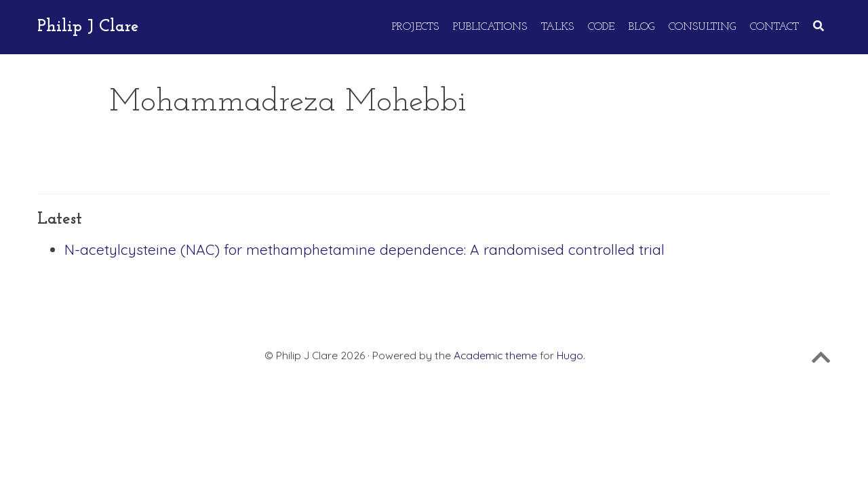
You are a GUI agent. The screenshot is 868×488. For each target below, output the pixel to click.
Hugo (570, 355)
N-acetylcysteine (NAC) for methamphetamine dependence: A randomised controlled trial (364, 249)
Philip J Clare (88, 27)
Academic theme (495, 355)
